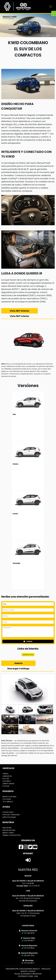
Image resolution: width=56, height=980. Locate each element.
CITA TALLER (7, 799)
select (52, 604)
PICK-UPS (6, 779)
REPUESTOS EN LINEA (9, 797)
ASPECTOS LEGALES (9, 817)
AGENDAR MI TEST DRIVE (28, 655)
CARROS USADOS (8, 784)
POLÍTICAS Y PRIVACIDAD (11, 815)
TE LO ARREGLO (8, 802)
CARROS (5, 774)
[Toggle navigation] (51, 7)
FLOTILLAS (6, 786)
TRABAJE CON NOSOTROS (11, 835)
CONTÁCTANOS (8, 812)
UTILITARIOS (7, 781)
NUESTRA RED (7, 828)
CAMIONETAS (7, 776)
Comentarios (28, 632)
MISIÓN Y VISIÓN (8, 833)
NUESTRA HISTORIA (9, 830)
